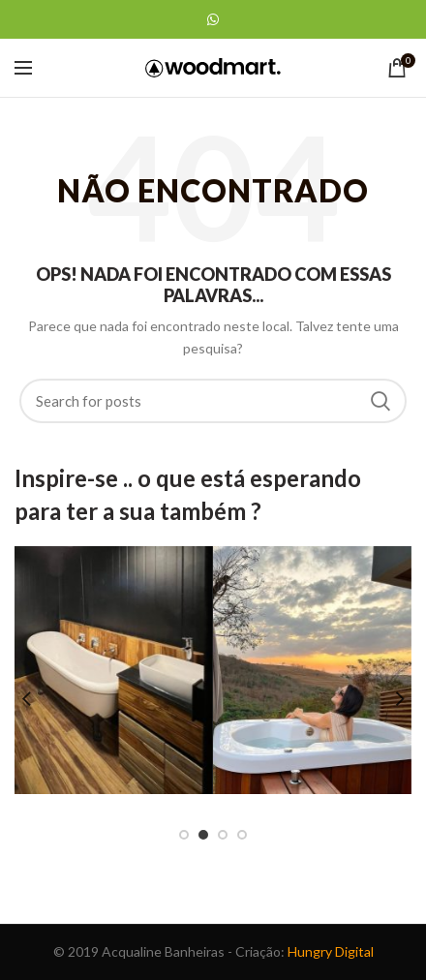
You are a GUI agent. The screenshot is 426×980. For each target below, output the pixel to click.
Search (380, 401)
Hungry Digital (331, 951)
